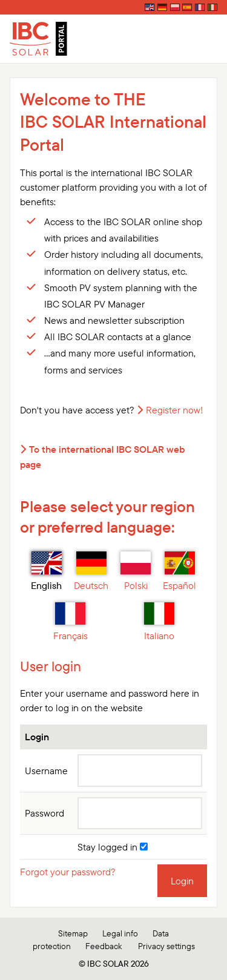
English (46, 571)
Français (71, 622)
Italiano (159, 622)
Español (179, 571)
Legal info (120, 933)
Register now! (175, 410)
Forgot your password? (68, 872)
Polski (136, 571)
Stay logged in (113, 847)
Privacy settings (166, 946)
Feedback (104, 946)
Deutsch (91, 571)
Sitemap (73, 933)
